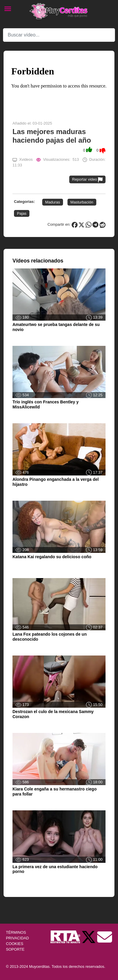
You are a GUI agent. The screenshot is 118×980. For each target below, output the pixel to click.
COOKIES (15, 944)
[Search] (59, 35)
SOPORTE (15, 949)
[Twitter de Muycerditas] (89, 937)
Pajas (22, 213)
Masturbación (82, 202)
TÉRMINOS (16, 932)
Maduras (53, 202)
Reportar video (88, 180)
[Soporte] (105, 937)
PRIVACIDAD (17, 938)
